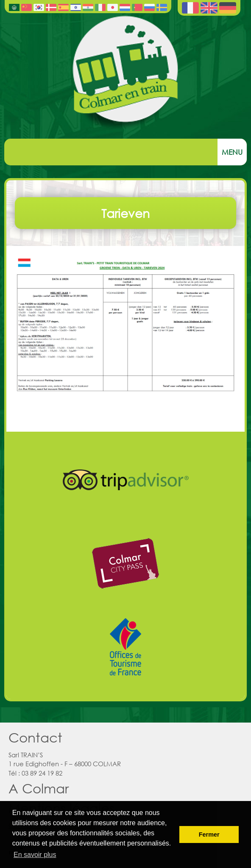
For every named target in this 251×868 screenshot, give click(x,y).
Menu (232, 152)
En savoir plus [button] (35, 855)
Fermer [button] (209, 835)
